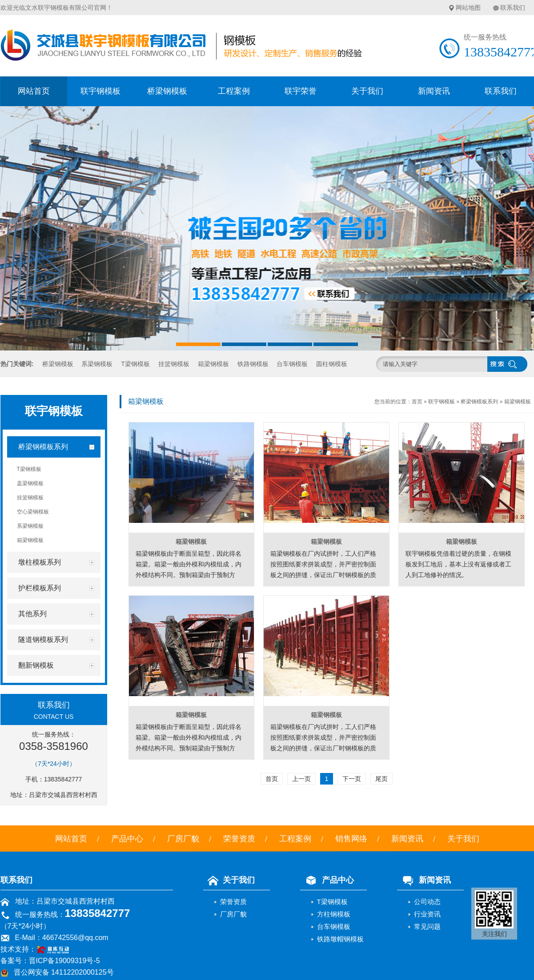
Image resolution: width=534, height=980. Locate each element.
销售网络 (351, 839)
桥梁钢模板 (167, 91)
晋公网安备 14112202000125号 (64, 972)
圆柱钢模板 (332, 364)
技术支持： (38, 949)
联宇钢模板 (100, 91)
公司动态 (427, 902)
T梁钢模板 (135, 364)
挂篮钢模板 (174, 364)
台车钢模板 (292, 364)
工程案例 (234, 91)
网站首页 (34, 91)
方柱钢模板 (334, 914)
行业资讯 (427, 914)
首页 (417, 402)
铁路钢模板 (253, 364)
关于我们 (367, 91)
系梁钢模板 (97, 364)
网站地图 (468, 8)
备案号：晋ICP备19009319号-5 (50, 961)
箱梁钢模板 (213, 364)
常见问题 (427, 926)
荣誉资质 (239, 839)
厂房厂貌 (183, 839)
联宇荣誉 (301, 91)
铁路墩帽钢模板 (340, 939)
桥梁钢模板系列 (479, 402)
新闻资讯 (434, 91)
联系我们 (513, 8)
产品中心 (127, 839)
